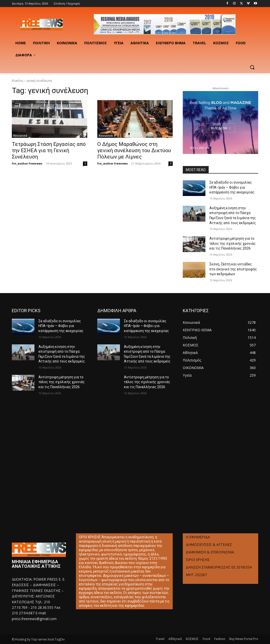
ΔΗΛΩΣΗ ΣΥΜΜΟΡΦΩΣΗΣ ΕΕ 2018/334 (219, 567)
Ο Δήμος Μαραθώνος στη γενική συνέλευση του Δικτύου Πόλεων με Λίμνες (134, 150)
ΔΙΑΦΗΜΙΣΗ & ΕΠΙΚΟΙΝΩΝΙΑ (210, 552)
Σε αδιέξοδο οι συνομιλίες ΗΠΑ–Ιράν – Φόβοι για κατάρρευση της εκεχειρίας (232, 187)
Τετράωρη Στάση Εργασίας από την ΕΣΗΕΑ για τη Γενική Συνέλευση (49, 150)
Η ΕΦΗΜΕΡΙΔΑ (198, 537)
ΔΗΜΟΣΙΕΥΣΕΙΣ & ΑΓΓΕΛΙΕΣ (209, 545)
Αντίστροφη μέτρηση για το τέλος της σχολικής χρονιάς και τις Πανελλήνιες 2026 (233, 243)
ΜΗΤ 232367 (196, 575)
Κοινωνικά (20, 136)
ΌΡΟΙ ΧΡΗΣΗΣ (198, 560)
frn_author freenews (27, 163)
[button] (252, 67)
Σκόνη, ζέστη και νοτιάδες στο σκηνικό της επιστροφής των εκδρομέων (233, 269)
